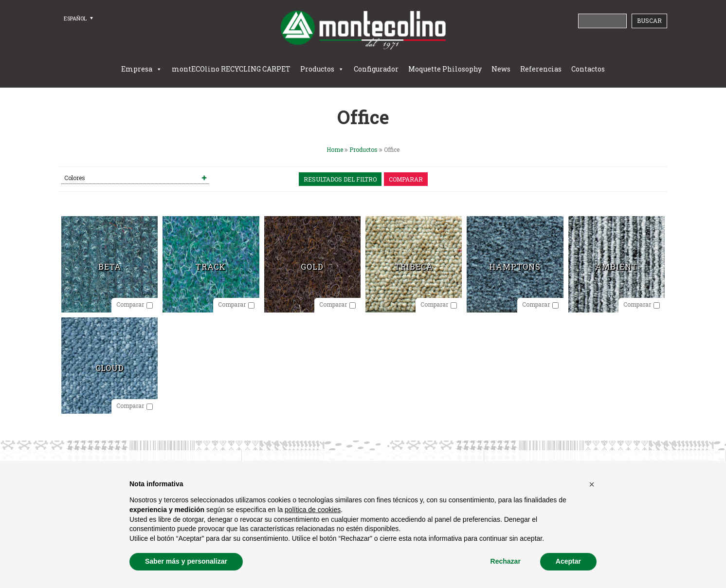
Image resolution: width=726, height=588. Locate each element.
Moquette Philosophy (445, 69)
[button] (592, 484)
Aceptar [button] (568, 561)
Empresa (137, 69)
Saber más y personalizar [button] (186, 561)
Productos (317, 69)
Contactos (588, 69)
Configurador (376, 69)
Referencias (541, 69)
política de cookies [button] (313, 510)
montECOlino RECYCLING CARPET (231, 69)
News (501, 69)
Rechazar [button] (506, 561)
